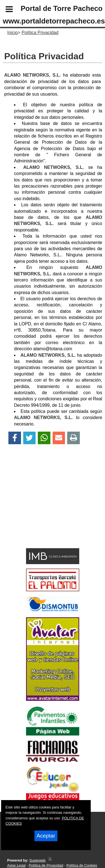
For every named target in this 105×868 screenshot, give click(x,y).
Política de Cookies (82, 865)
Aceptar (46, 836)
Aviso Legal (16, 865)
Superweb (38, 860)
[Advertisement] (44, 506)
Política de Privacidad (46, 865)
